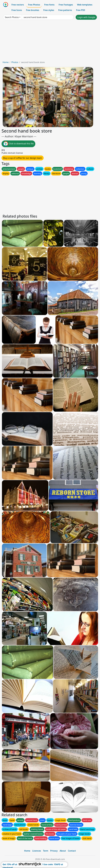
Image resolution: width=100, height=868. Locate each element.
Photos (15, 62)
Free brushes (33, 10)
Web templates (85, 5)
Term (46, 851)
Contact (72, 851)
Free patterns (65, 10)
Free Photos (34, 5)
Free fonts (49, 5)
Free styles (49, 10)
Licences (37, 851)
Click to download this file (18, 144)
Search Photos (12, 17)
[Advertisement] (50, 41)
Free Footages (66, 5)
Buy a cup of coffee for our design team (23, 158)
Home (6, 62)
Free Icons (17, 10)
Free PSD (81, 10)
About (63, 851)
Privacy (54, 851)
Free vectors (18, 5)
